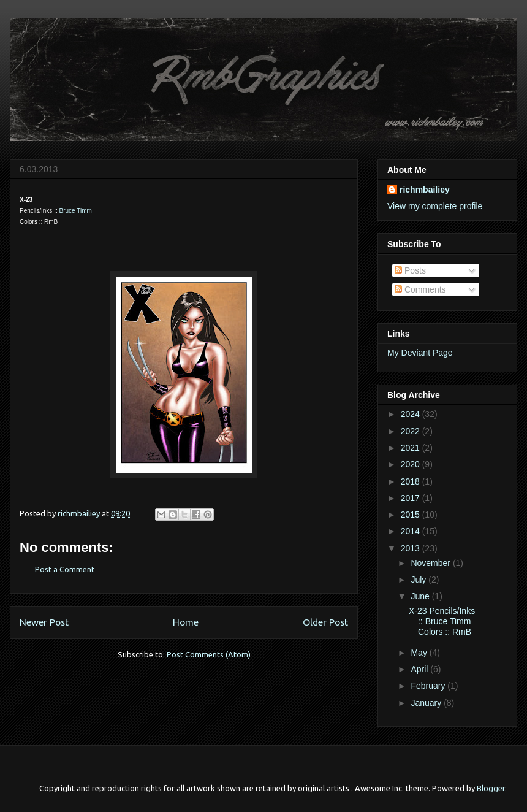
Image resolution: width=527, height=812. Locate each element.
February (429, 686)
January (427, 703)
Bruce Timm (75, 211)
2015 (411, 515)
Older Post (325, 622)
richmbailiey (425, 190)
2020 (411, 464)
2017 (411, 498)
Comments (420, 289)
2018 (411, 481)
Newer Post (44, 622)
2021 (411, 448)
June (421, 596)
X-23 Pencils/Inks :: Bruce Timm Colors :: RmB (442, 621)
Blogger (491, 788)
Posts (410, 270)
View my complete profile (435, 206)
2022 (411, 431)
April (420, 669)
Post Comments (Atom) (209, 654)
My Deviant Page (420, 353)
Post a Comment (65, 569)
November (431, 563)
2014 (411, 531)
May (420, 653)
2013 (411, 548)
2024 (411, 414)
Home (186, 622)
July (419, 580)
